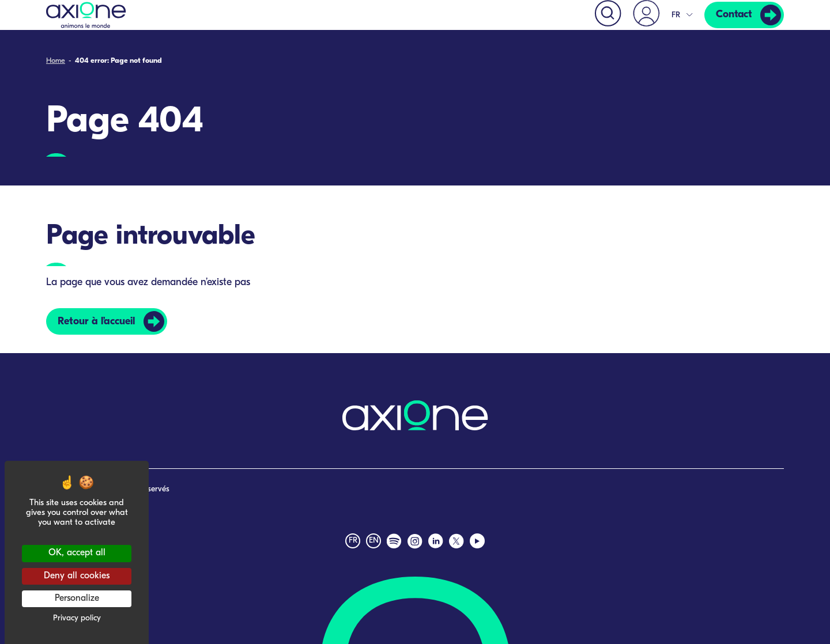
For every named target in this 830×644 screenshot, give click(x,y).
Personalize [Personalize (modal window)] (77, 598)
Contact (733, 15)
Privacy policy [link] (77, 618)
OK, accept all (77, 553)
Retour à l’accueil (96, 321)
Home (56, 61)
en (374, 541)
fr (353, 541)
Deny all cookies (77, 576)
